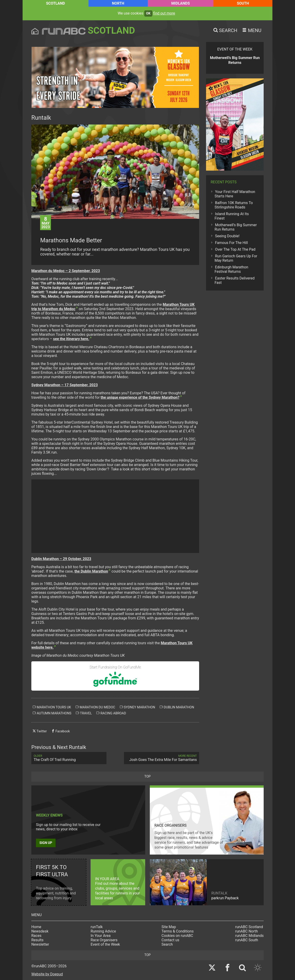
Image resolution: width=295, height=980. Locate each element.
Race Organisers (104, 940)
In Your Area (101, 936)
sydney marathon (137, 707)
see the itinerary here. (71, 339)
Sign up (46, 843)
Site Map (169, 927)
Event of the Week (105, 944)
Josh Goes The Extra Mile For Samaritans (162, 758)
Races (36, 936)
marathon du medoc (95, 707)
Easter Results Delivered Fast (235, 280)
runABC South (247, 940)
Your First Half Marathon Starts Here (235, 194)
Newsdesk (40, 931)
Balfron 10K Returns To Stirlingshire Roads (234, 205)
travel (84, 713)
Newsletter (40, 944)
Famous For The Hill (231, 243)
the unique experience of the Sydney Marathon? (140, 397)
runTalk (97, 927)
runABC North (247, 931)
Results (37, 940)
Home (36, 927)
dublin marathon (177, 707)
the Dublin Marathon (91, 571)
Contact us (170, 940)
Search (167, 944)
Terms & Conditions (178, 931)
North (118, 3)
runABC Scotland (249, 927)
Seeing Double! (227, 236)
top (147, 777)
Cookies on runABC (177, 936)
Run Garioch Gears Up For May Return (236, 258)
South (243, 3)
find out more (164, 13)
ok (148, 13)
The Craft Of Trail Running (69, 758)
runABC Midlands (249, 936)
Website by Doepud (47, 974)
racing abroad (111, 713)
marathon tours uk (52, 707)
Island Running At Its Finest (232, 216)
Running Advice (103, 931)
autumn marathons (52, 713)
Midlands (180, 3)
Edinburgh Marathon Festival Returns (231, 269)
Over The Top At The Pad (235, 249)
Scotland (56, 3)
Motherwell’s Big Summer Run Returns (236, 227)
